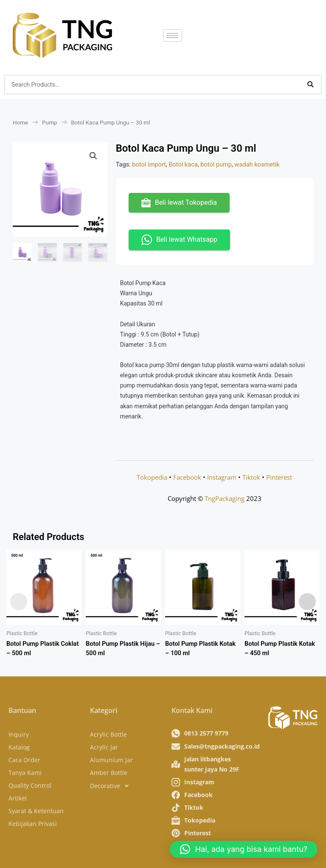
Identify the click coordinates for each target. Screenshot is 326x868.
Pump (49, 123)
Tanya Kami (25, 773)
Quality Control (30, 785)
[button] (93, 156)
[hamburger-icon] (173, 35)
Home (20, 123)
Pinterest (279, 477)
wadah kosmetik (257, 164)
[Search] (310, 85)
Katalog (19, 747)
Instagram (222, 477)
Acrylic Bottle (108, 734)
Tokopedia (152, 477)
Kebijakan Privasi (33, 824)
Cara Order (24, 760)
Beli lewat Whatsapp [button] (179, 240)
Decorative (112, 786)
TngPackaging (225, 498)
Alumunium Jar (111, 760)
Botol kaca (183, 164)
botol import (149, 164)
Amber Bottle (109, 773)
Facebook (187, 477)
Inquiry (19, 734)
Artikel (18, 798)
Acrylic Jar (104, 747)
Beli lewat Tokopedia (179, 203)
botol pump (216, 164)
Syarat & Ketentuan (36, 811)
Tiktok (251, 477)
